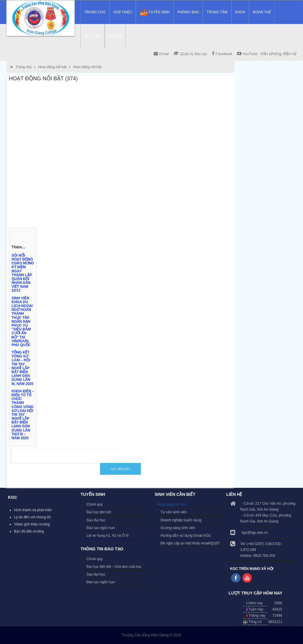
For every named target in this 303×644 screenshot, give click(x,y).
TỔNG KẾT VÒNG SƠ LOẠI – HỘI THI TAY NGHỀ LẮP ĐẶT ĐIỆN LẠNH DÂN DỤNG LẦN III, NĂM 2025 (22, 368)
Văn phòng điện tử (278, 53)
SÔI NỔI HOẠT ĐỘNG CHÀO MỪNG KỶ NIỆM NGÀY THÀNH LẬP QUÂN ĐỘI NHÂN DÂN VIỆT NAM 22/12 (23, 273)
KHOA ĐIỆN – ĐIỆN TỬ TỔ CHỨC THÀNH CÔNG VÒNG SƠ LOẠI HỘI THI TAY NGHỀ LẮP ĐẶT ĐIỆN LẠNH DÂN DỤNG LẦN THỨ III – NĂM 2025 (23, 415)
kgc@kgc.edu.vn (255, 533)
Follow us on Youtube (247, 578)
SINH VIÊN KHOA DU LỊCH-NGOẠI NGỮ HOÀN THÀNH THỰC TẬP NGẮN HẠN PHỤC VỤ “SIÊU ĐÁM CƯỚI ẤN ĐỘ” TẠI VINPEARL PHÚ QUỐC (22, 322)
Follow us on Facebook (236, 578)
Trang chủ (24, 67)
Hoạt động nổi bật (52, 67)
